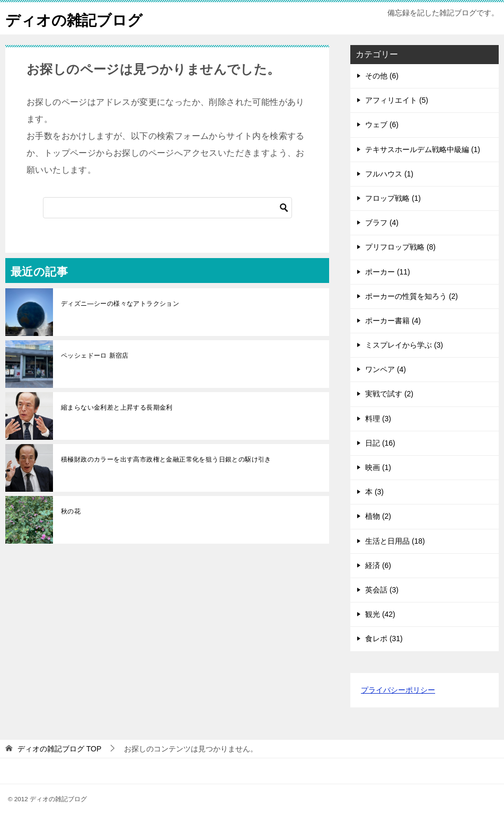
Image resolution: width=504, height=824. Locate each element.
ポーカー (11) (388, 272)
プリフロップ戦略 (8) (400, 247)
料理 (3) (378, 419)
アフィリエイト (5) (397, 100)
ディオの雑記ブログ (79, 18)
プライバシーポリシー (398, 690)
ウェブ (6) (382, 125)
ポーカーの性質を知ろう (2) (412, 296)
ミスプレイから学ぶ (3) (404, 345)
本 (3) (374, 492)
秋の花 (71, 511)
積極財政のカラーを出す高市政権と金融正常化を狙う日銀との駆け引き (166, 459)
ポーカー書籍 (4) (393, 321)
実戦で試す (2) (389, 394)
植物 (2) (378, 516)
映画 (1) (378, 467)
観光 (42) (380, 614)
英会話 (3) (382, 590)
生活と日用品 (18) (395, 541)
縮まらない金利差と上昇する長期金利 (117, 407)
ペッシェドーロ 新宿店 (95, 356)
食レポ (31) (384, 639)
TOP (59, 749)
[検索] (167, 208)
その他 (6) (382, 76)
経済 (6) (378, 565)
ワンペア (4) (386, 369)
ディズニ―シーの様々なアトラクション (120, 304)
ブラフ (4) (382, 223)
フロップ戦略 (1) (393, 198)
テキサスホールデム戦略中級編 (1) (423, 149)
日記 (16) (380, 443)
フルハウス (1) (389, 174)
